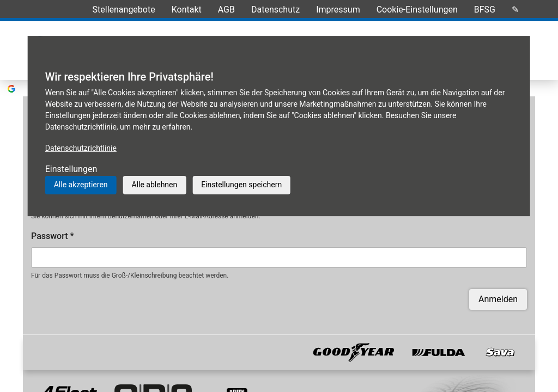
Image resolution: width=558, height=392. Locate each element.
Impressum (338, 10)
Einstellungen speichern (241, 185)
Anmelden (498, 283)
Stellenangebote (124, 10)
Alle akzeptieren (81, 185)
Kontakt (187, 10)
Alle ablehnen (155, 185)
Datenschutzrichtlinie (81, 148)
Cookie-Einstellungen (417, 10)
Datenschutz (275, 10)
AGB (226, 10)
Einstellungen (71, 169)
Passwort (53, 220)
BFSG (485, 10)
